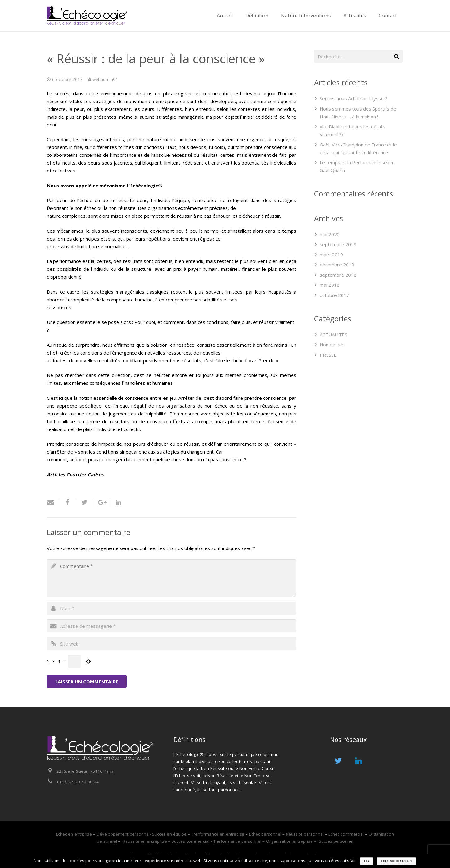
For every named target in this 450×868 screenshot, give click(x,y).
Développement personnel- (124, 834)
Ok (367, 861)
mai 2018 (330, 285)
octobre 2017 (335, 295)
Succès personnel (336, 841)
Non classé (331, 345)
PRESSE (328, 355)
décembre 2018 (337, 265)
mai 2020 (330, 234)
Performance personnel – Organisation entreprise (264, 841)
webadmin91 (105, 79)
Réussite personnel (304, 834)
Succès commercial (190, 841)
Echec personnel (266, 834)
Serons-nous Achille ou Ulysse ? (353, 98)
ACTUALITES (333, 335)
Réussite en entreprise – (147, 841)
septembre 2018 (338, 275)
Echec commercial (346, 834)
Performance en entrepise (218, 834)
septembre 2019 (338, 244)
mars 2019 (331, 255)
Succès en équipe (169, 834)
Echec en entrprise (74, 834)
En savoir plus (396, 861)
